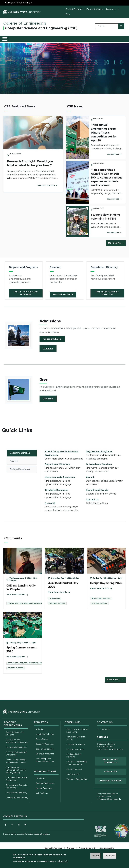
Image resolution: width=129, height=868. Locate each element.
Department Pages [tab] (20, 455)
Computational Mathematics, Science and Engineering (17, 774)
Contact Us (119, 40)
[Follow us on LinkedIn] (27, 828)
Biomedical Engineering (16, 751)
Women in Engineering (77, 783)
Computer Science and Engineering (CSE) (41, 28)
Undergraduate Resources (43, 40)
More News (114, 245)
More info (63, 861)
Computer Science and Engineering (16, 783)
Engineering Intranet (47, 787)
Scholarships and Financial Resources (45, 764)
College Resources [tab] (20, 472)
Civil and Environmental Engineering (16, 757)
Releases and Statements (115, 765)
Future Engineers (74, 773)
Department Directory (58, 466)
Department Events (97, 492)
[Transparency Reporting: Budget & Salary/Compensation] (117, 830)
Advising (40, 733)
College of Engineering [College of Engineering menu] (18, 3)
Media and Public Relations (74, 759)
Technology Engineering (17, 801)
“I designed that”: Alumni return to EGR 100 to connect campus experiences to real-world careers (107, 179)
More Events (114, 683)
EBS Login (47, 782)
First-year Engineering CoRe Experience (77, 767)
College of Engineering (25, 23)
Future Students (94, 9)
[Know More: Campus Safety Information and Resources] (96, 830)
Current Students (74, 9)
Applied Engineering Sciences (15, 737)
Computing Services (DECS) (78, 742)
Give (68, 14)
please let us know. (42, 838)
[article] (24, 282)
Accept (95, 856)
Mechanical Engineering (16, 796)
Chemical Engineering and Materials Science (16, 765)
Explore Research (63, 296)
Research (77, 40)
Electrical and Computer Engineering (17, 790)
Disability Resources (47, 748)
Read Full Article (48, 187)
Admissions (110, 775)
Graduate (48, 350)
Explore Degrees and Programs (26, 295)
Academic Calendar (47, 738)
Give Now (48, 401)
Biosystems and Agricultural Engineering (17, 745)
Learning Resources (47, 757)
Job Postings (47, 797)
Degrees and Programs (23, 40)
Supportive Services (47, 752)
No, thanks (110, 856)
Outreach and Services (92, 40)
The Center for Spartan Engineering (78, 734)
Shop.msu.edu (78, 778)
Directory (111, 9)
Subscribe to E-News (113, 784)
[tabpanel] (85, 483)
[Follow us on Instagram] (20, 828)
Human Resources (47, 792)
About (9, 40)
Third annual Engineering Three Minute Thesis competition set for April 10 (104, 134)
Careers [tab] (14, 464)
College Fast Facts (78, 753)
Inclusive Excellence (76, 748)
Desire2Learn (47, 743)
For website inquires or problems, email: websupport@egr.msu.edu (109, 800)
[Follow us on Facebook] (6, 828)
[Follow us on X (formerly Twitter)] (13, 828)
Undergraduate (52, 341)
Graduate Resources (61, 40)
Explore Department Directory (107, 295)
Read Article (115, 156)
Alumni (107, 40)
